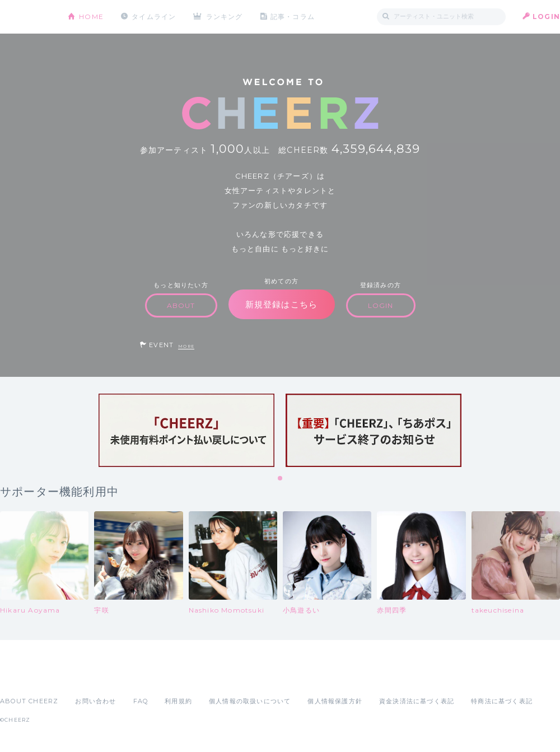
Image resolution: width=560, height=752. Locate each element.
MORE (186, 346)
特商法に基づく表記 (502, 701)
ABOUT (181, 305)
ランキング (225, 17)
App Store (26, 676)
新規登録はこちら (282, 304)
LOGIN (546, 17)
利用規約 (178, 701)
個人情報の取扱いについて (250, 701)
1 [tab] (281, 479)
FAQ (141, 701)
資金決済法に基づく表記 (417, 701)
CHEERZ (25, 17)
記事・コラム (293, 17)
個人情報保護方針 (335, 701)
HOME (91, 17)
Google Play (85, 676)
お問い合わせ (95, 701)
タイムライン (154, 17)
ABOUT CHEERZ (29, 701)
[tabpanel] (186, 430)
